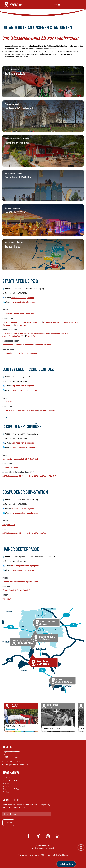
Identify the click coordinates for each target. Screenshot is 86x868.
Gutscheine (10, 787)
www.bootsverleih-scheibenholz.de (26, 390)
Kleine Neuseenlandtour (28, 353)
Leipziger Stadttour (10, 353)
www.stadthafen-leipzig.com (24, 302)
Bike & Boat (30, 314)
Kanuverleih (7, 314)
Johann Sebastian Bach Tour (14, 336)
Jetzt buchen (66, 864)
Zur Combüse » (12, 729)
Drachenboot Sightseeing (12, 345)
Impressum (34, 855)
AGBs (43, 855)
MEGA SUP (52, 476)
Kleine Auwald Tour (26, 334)
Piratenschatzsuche (10, 467)
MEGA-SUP (34, 459)
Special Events (32, 582)
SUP (27, 459)
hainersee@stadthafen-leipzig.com (25, 566)
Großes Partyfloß (23, 590)
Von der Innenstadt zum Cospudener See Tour (61, 322)
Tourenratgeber (12, 781)
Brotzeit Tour (31, 336)
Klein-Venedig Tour (10, 334)
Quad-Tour (7, 599)
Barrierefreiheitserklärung (58, 855)
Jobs (7, 784)
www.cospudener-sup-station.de (25, 513)
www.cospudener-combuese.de (25, 447)
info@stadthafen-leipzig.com (22, 298)
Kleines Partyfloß (9, 590)
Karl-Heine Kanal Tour (11, 322)
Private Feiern (20, 582)
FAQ (7, 792)
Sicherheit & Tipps (13, 789)
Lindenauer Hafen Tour (59, 334)
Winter (8, 778)
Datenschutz (22, 855)
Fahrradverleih (18, 314)
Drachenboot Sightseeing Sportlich (37, 345)
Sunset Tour (37, 322)
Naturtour (55, 410)
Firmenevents (8, 582)
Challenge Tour (8, 325)
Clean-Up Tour (21, 325)
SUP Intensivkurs (26, 476)
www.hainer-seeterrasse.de (23, 570)
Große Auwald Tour (41, 334)
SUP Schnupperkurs (10, 476)
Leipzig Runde (26, 322)
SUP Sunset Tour (40, 476)
